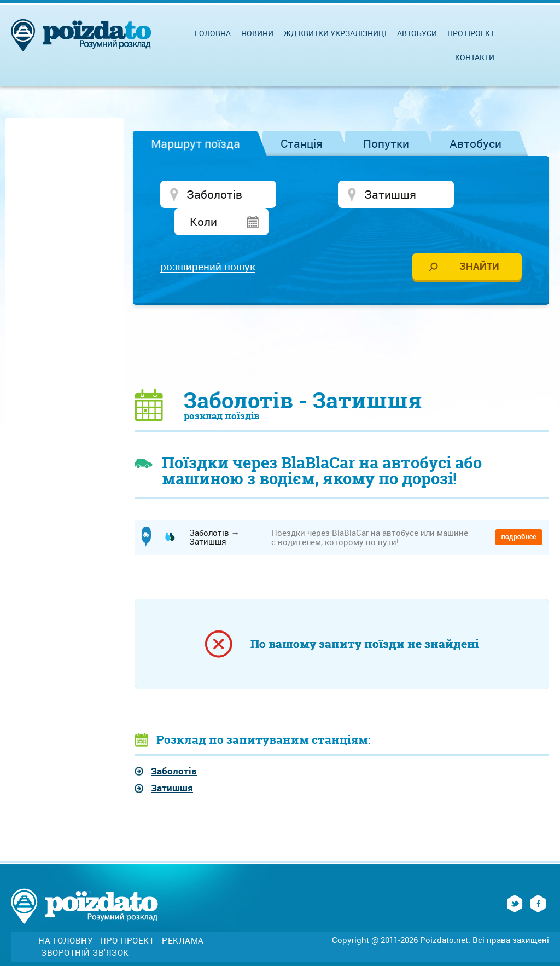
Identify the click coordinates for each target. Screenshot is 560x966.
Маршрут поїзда (196, 143)
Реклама (183, 915)
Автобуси (476, 143)
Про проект (471, 33)
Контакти (475, 57)
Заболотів (174, 746)
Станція (302, 143)
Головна (213, 33)
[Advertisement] (342, 321)
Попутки (386, 143)
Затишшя (172, 763)
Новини (257, 33)
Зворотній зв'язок (85, 927)
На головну (65, 915)
